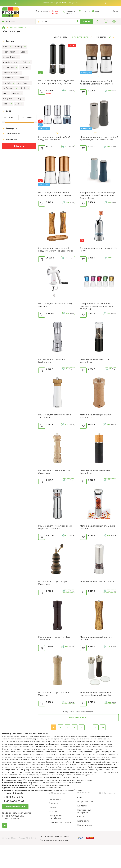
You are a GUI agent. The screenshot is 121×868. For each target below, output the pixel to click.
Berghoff (9, 99)
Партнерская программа (84, 811)
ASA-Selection (11, 62)
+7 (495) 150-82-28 (13, 793)
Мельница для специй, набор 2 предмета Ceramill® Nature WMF (97, 83)
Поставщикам (85, 825)
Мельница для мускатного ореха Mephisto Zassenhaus (55, 527)
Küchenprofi (10, 52)
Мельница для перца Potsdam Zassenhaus (54, 472)
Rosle (24, 88)
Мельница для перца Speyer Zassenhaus (53, 583)
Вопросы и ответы (87, 802)
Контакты (82, 806)
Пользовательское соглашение (54, 836)
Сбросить (19, 146)
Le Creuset (10, 88)
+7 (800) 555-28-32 (13, 797)
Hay (21, 99)
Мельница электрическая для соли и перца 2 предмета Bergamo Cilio (57, 82)
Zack (19, 104)
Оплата (52, 807)
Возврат (53, 811)
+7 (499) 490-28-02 (13, 801)
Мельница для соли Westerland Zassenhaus (55, 416)
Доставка (54, 803)
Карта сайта (83, 821)
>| (103, 727)
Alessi (23, 78)
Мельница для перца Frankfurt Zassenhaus (96, 416)
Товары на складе (69, 12)
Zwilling (20, 47)
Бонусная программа (60, 822)
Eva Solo (8, 83)
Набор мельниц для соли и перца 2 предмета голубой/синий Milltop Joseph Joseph (98, 195)
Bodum (17, 94)
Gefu (26, 62)
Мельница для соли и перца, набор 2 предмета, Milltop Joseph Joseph (99, 138)
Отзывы (81, 817)
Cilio (24, 52)
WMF (7, 47)
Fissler (7, 104)
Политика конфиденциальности (54, 840)
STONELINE (10, 67)
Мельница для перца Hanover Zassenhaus (95, 472)
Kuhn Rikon (24, 83)
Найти (86, 21)
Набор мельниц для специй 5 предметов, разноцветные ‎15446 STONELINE (97, 306)
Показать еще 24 (78, 718)
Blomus (25, 67)
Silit (6, 94)
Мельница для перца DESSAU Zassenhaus (95, 361)
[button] (16, 3)
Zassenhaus (11, 57)
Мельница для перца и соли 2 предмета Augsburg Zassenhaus (97, 694)
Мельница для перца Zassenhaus (97, 581)
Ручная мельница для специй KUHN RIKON (99, 250)
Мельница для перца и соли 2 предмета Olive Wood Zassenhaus (56, 250)
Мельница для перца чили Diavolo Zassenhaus (98, 527)
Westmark (9, 78)
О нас (80, 797)
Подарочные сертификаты (56, 817)
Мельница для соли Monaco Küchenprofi (53, 361)
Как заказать (55, 799)
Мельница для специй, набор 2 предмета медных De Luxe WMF (55, 194)
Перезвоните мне (15, 807)
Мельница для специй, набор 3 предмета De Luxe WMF (54, 138)
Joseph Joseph (12, 73)
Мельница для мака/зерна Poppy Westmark (55, 305)
